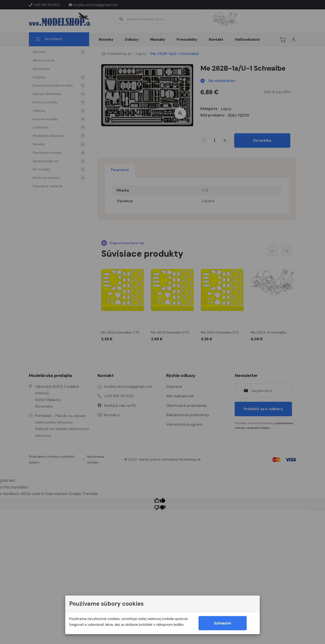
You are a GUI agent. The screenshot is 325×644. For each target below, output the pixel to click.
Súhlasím (223, 623)
